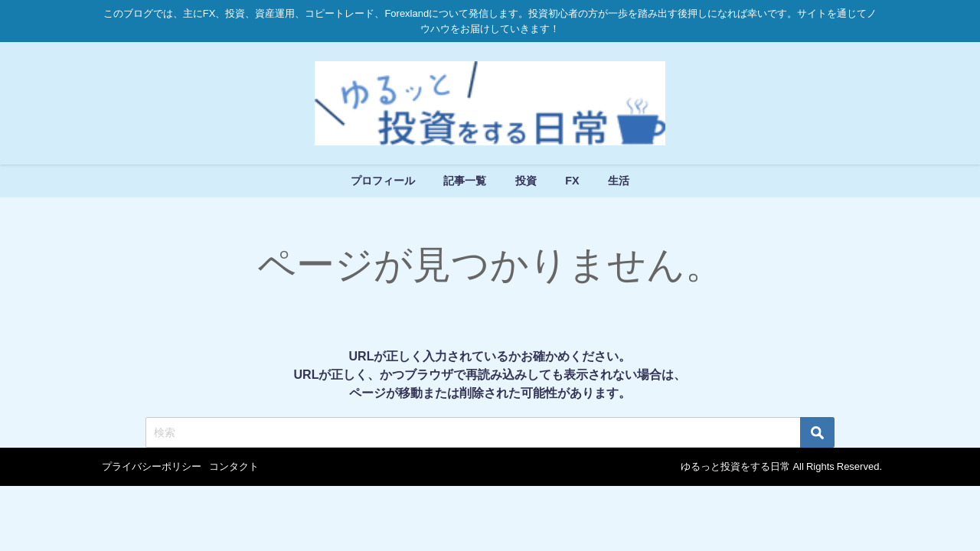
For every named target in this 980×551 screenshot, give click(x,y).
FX (572, 181)
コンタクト (234, 466)
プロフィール (383, 181)
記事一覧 (465, 181)
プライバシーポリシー (152, 466)
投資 (526, 181)
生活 (619, 181)
